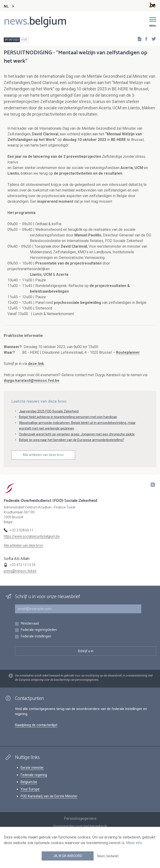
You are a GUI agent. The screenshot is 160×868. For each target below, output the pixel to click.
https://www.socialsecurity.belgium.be (32, 536)
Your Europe (30, 789)
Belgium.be (29, 782)
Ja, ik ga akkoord (68, 856)
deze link (36, 364)
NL (6, 6)
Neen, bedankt (108, 856)
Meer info (134, 843)
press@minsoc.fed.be (20, 571)
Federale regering (34, 775)
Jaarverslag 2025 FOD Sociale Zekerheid (49, 411)
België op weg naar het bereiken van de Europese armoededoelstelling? (72, 440)
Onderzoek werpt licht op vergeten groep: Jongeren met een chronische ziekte (77, 434)
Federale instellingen (36, 637)
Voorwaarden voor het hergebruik (80, 826)
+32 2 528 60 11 (22, 530)
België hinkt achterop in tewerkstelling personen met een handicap (68, 417)
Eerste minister (32, 768)
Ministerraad (30, 624)
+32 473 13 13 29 (23, 565)
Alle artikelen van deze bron (43, 455)
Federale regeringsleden (39, 630)
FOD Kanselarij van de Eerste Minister (49, 796)
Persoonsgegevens (80, 818)
